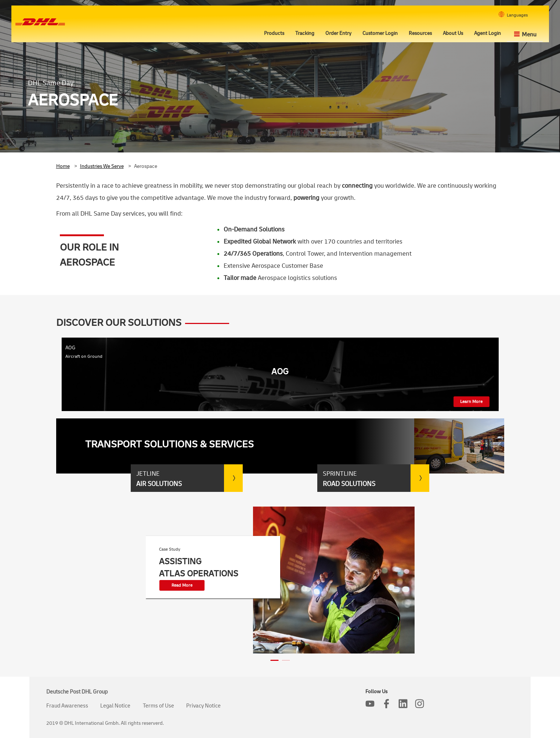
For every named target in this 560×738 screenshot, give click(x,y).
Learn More (471, 402)
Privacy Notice (203, 706)
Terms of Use (158, 706)
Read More (182, 585)
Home (63, 166)
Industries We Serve (102, 166)
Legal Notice (115, 706)
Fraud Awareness (67, 706)
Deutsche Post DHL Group (77, 692)
